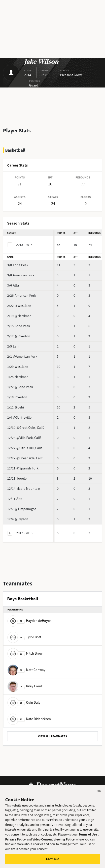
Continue (52, 863)
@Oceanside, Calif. (25, 458)
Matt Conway (26, 670)
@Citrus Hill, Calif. (25, 448)
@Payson (18, 519)
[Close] (99, 796)
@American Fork (22, 357)
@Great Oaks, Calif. (26, 428)
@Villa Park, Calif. (24, 438)
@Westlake (19, 306)
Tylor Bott (24, 637)
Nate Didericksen (29, 719)
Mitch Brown (26, 653)
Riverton (17, 397)
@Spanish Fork (23, 468)
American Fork (21, 275)
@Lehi (16, 407)
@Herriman (19, 316)
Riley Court (25, 686)
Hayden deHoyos (29, 621)
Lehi (13, 346)
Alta (13, 285)
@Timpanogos (22, 509)
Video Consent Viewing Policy (54, 843)
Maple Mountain (24, 489)
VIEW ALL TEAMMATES (52, 736)
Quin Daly (24, 703)
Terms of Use (88, 838)
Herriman (18, 377)
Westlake (18, 367)
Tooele (17, 478)
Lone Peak (18, 265)
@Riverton (19, 336)
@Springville (19, 418)
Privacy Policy (16, 843)
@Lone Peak (20, 387)
